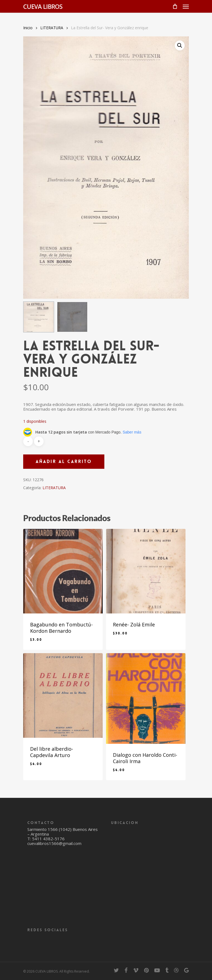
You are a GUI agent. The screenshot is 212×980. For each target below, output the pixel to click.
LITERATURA (52, 28)
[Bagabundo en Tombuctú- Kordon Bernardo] (63, 571)
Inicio (28, 28)
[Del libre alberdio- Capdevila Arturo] (63, 695)
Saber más (132, 432)
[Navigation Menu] (186, 6)
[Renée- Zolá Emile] (146, 571)
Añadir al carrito (64, 461)
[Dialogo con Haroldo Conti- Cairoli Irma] (146, 698)
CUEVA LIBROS (43, 6)
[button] (180, 45)
